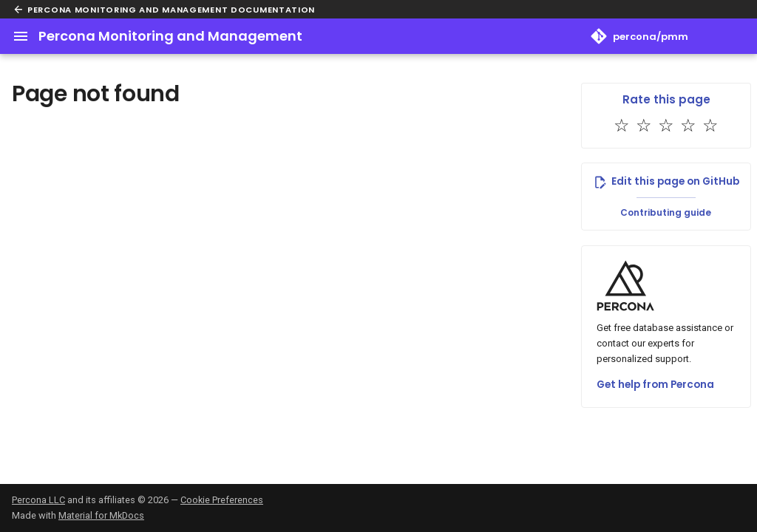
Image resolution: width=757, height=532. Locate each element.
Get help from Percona (655, 385)
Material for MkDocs (101, 515)
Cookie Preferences (222, 500)
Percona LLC (38, 500)
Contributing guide (666, 212)
